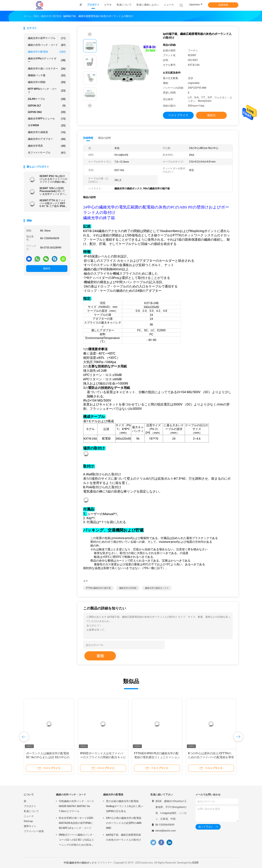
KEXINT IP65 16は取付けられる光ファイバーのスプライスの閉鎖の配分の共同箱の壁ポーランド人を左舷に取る (53, 179)
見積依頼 (223, 5)
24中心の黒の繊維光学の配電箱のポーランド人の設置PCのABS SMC (124, 823)
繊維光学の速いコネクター (47, 69)
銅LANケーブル (47, 99)
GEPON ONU (47, 112)
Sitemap (28, 821)
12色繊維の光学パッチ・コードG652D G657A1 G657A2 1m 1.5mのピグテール (77, 806)
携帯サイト (30, 826)
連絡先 (47, 268)
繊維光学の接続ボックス (157, 588)
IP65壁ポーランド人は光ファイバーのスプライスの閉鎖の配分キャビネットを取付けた (103, 757)
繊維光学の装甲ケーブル (47, 38)
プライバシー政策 (34, 831)
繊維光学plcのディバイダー (47, 60)
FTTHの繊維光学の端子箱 (99, 588)
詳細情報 (88, 138)
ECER (195, 863)
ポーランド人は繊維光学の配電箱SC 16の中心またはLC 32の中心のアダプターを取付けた (48, 757)
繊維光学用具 (47, 146)
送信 (100, 656)
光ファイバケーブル (47, 153)
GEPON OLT (47, 106)
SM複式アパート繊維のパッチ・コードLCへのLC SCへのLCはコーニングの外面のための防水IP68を (77, 840)
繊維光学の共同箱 (128, 588)
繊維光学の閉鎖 (47, 82)
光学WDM (47, 126)
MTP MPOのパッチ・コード (47, 90)
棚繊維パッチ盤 (47, 75)
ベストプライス (178, 115)
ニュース (29, 816)
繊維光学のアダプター (47, 139)
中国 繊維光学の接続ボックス (80, 863)
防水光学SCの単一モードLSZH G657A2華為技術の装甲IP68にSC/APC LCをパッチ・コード (76, 823)
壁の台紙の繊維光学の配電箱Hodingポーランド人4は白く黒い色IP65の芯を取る (125, 806)
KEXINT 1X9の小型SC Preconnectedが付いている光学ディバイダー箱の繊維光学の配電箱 (53, 191)
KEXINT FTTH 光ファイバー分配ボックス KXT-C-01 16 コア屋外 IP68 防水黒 (53, 203)
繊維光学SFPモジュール (47, 119)
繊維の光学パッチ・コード (47, 45)
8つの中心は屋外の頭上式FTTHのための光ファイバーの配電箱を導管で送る (211, 757)
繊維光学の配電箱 (47, 52)
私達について (31, 811)
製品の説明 (104, 138)
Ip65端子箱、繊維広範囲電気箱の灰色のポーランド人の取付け (124, 837)
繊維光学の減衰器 (47, 132)
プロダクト (30, 806)
